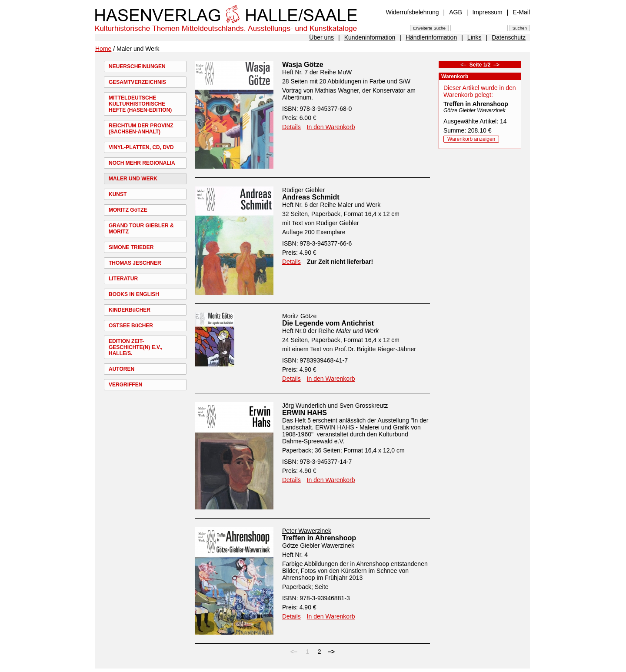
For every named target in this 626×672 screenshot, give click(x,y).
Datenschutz (509, 37)
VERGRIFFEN (125, 385)
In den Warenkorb (331, 127)
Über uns (321, 37)
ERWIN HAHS (305, 413)
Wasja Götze (303, 65)
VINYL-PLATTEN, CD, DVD (141, 147)
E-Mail (521, 12)
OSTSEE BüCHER (131, 326)
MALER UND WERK (133, 179)
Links (474, 37)
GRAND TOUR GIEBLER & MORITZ (141, 229)
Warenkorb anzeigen (471, 139)
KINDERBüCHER (130, 310)
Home (103, 49)
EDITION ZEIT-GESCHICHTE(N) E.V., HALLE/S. (136, 347)
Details (291, 127)
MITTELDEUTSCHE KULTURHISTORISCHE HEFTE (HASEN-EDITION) (140, 104)
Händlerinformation (431, 37)
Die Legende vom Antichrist (328, 323)
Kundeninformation (370, 37)
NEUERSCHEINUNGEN (137, 67)
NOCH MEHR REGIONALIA (142, 163)
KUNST (118, 194)
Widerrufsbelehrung (412, 12)
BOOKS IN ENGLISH (134, 294)
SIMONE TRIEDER (131, 247)
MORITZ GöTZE (128, 210)
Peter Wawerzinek (307, 531)
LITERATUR (123, 279)
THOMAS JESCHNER (135, 263)
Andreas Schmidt (311, 197)
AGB (456, 12)
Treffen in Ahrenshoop (319, 538)
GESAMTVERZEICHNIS (137, 82)
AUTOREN (122, 369)
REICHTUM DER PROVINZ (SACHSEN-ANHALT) (141, 129)
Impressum (487, 12)
